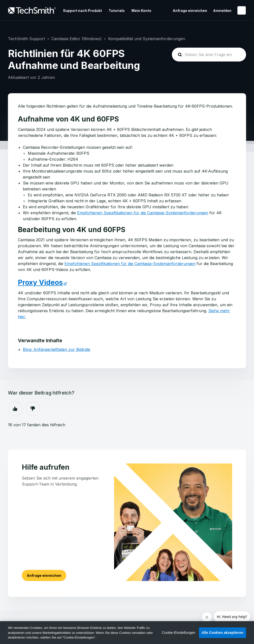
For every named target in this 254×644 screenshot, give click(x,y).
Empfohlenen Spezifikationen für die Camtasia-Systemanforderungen (143, 213)
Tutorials (117, 11)
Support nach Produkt (82, 11)
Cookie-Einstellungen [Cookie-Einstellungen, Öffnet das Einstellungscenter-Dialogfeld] (179, 633)
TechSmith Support (26, 39)
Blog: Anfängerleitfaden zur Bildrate (57, 349)
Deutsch (242, 10)
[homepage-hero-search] (209, 55)
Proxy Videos (40, 282)
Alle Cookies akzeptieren (222, 633)
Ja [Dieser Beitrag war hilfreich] (15, 409)
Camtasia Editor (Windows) (77, 39)
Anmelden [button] (222, 11)
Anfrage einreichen (190, 11)
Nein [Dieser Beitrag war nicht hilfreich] (33, 409)
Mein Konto (141, 11)
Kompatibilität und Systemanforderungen (147, 39)
